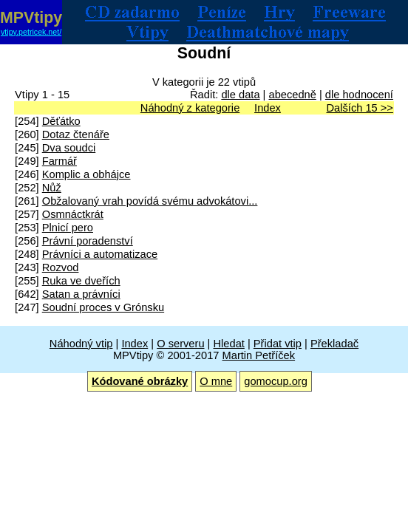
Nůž (52, 188)
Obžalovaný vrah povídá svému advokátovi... (150, 201)
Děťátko (61, 121)
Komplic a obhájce (86, 174)
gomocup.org (276, 381)
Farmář (59, 161)
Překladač (334, 344)
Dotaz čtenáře (76, 134)
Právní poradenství (88, 241)
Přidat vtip (278, 344)
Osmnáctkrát (73, 214)
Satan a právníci (81, 294)
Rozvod (61, 267)
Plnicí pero (68, 228)
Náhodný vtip (81, 344)
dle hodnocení (359, 95)
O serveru (180, 344)
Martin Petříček (259, 355)
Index (268, 108)
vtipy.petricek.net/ (31, 32)
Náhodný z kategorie (190, 108)
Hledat (228, 344)
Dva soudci (69, 148)
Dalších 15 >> (359, 108)
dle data (240, 95)
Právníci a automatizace (100, 254)
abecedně (292, 95)
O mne (216, 381)
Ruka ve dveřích (81, 281)
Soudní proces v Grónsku (103, 307)
